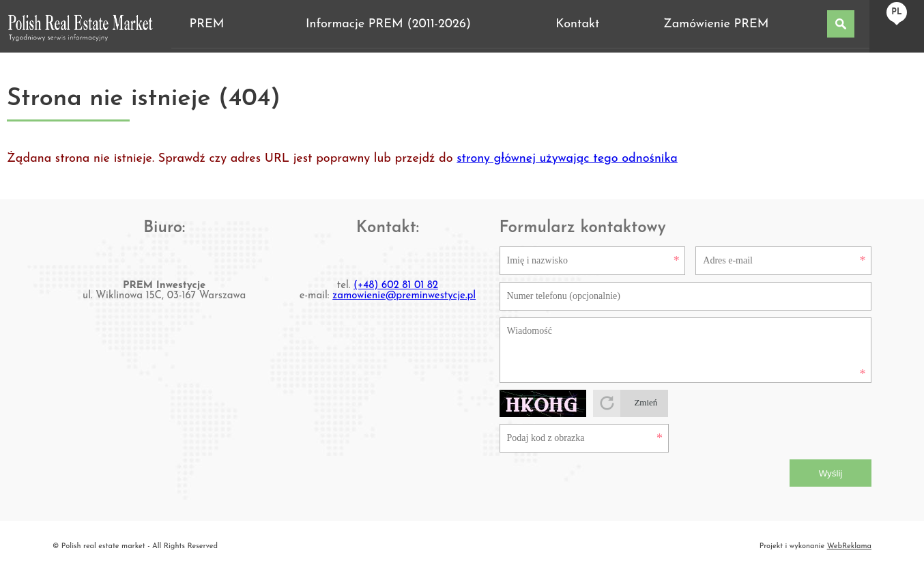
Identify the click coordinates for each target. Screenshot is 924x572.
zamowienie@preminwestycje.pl (404, 296)
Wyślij (831, 473)
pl (896, 12)
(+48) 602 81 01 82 (396, 286)
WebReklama (849, 546)
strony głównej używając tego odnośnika (567, 159)
